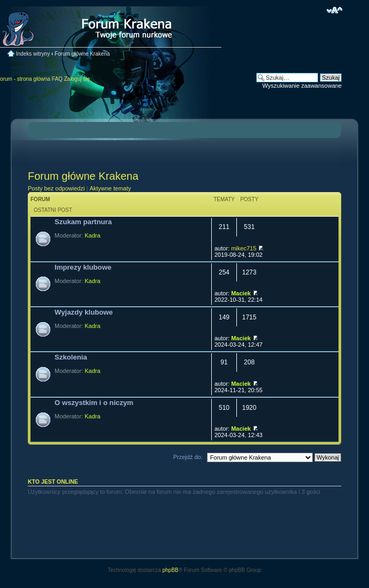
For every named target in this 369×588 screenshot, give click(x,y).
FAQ (57, 79)
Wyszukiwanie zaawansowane (302, 86)
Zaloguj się (77, 79)
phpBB (171, 570)
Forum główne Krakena (82, 54)
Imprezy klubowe (83, 267)
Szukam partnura (83, 222)
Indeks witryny (33, 54)
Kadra (92, 235)
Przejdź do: (188, 457)
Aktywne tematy (110, 188)
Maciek (241, 293)
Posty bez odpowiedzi (56, 188)
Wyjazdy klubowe (84, 312)
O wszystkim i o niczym (94, 403)
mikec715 (244, 248)
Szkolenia (71, 357)
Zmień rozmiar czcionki (335, 10)
